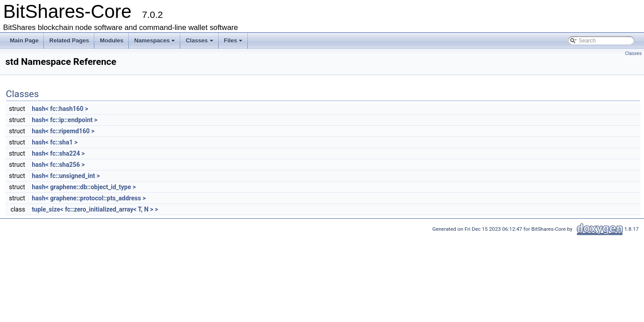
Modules (112, 40)
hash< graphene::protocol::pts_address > (89, 198)
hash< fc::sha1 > (55, 142)
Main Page (24, 40)
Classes (199, 40)
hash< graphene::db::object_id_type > (84, 187)
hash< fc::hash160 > (60, 109)
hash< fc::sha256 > (58, 165)
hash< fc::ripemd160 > (63, 131)
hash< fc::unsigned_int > (66, 176)
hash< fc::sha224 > (58, 153)
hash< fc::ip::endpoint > (65, 120)
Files (233, 40)
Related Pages (69, 40)
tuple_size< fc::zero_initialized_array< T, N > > (95, 209)
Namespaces (155, 40)
